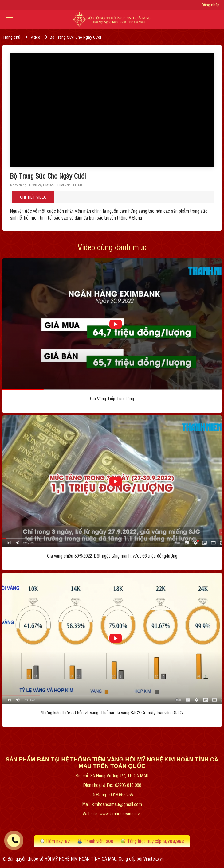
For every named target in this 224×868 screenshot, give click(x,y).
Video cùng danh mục (112, 247)
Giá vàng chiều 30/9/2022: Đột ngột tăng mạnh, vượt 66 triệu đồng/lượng (112, 556)
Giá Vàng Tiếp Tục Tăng (112, 398)
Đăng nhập (210, 5)
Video (35, 37)
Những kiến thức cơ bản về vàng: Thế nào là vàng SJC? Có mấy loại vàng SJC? (112, 712)
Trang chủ (11, 37)
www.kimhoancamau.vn (121, 814)
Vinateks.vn (154, 859)
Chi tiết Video (33, 197)
